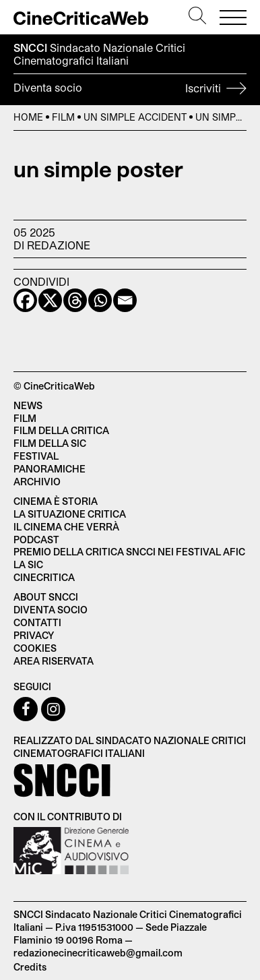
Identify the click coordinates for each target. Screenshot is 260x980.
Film (63, 117)
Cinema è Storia (56, 501)
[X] (50, 300)
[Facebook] (25, 300)
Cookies (35, 648)
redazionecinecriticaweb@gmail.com (98, 953)
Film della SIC (50, 443)
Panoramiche (50, 469)
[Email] (125, 300)
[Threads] (75, 300)
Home (28, 117)
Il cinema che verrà (66, 527)
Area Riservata (54, 661)
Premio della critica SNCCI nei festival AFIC (129, 552)
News (28, 405)
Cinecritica (44, 577)
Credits (30, 967)
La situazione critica (70, 514)
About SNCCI (46, 597)
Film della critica (61, 430)
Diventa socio (130, 90)
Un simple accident (135, 117)
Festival (36, 456)
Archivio (37, 482)
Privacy (34, 635)
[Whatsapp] (100, 300)
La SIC (28, 564)
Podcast (36, 540)
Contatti (37, 622)
